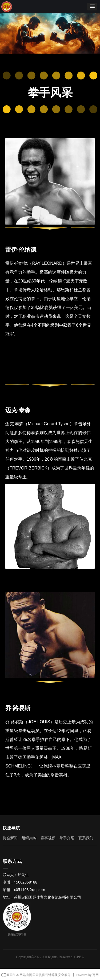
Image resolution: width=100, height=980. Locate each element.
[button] (92, 7)
